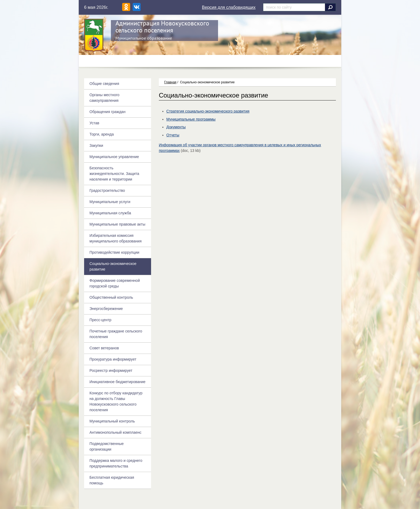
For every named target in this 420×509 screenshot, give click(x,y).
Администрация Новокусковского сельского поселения (162, 27)
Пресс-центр (100, 320)
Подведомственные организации (107, 446)
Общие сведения (104, 84)
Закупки (96, 145)
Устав (94, 123)
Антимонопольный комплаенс (115, 432)
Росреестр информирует (111, 370)
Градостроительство (107, 190)
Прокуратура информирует (113, 359)
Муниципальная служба (110, 213)
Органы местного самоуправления (104, 98)
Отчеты (173, 135)
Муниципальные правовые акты (117, 224)
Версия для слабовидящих (229, 7)
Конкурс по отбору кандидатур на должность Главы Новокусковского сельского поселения (116, 401)
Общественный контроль (111, 297)
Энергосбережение (106, 309)
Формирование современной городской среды (115, 283)
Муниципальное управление (114, 157)
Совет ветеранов (104, 348)
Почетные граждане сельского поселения (116, 334)
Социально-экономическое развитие (113, 266)
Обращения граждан (107, 112)
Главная (170, 82)
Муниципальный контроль (112, 421)
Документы (176, 127)
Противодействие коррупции (114, 252)
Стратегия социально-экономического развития (208, 111)
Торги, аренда (102, 134)
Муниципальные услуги (110, 202)
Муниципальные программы (191, 119)
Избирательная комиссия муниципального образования (115, 238)
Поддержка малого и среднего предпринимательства (116, 463)
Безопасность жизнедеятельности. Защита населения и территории (114, 174)
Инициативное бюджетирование (117, 382)
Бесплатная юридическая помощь (112, 480)
